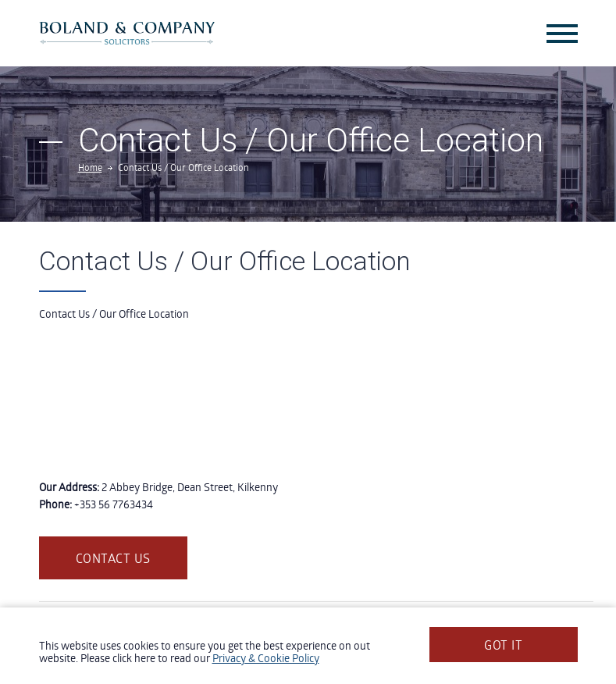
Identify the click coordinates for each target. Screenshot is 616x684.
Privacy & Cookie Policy (266, 658)
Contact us (113, 558)
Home (90, 167)
